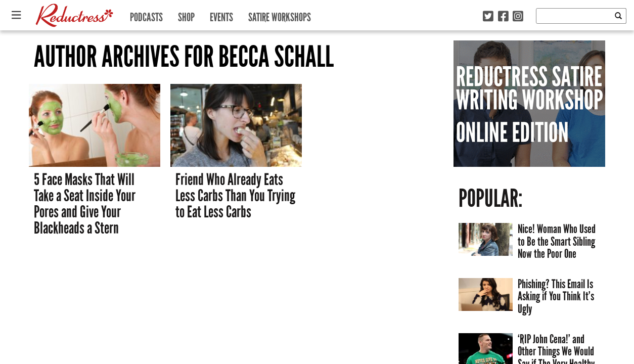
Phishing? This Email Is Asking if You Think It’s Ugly (556, 296)
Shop (186, 15)
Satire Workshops (280, 15)
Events (221, 15)
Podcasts (146, 15)
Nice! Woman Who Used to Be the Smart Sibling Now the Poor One (557, 241)
